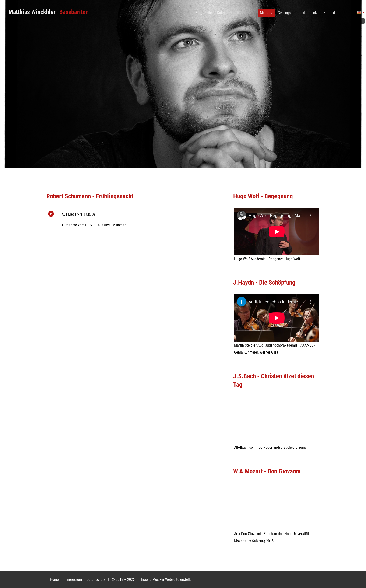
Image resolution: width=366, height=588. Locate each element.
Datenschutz (96, 579)
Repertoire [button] (245, 13)
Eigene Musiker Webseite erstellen (167, 579)
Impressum (74, 579)
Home (54, 579)
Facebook (361, 21)
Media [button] (266, 13)
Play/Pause (51, 214)
